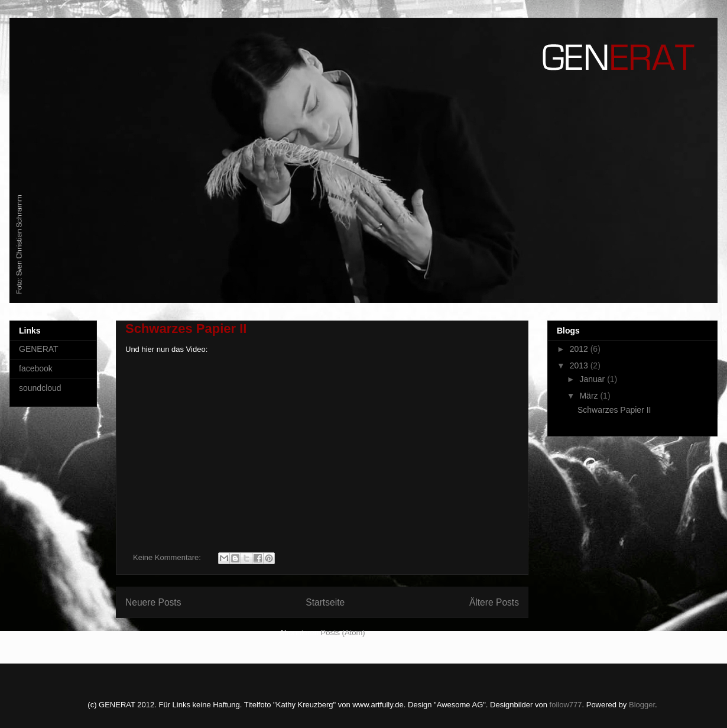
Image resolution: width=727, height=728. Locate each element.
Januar (593, 379)
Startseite (325, 602)
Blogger (642, 705)
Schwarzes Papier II (186, 329)
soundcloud (40, 388)
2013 (580, 365)
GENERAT (39, 349)
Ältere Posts (494, 602)
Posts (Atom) (343, 632)
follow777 (566, 705)
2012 (580, 349)
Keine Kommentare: (168, 557)
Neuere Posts (153, 602)
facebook (36, 368)
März (590, 396)
